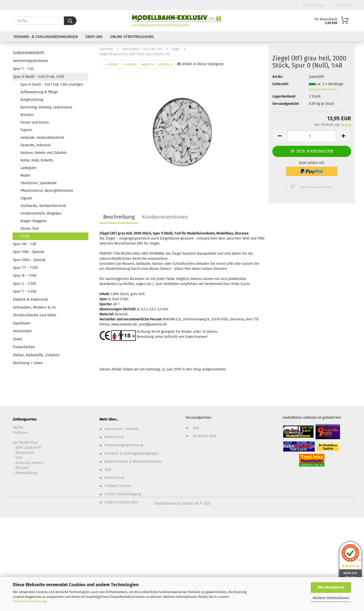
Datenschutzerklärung (30, 601)
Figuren (26, 130)
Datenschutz (114, 478)
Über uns (94, 37)
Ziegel (25, 236)
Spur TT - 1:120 (25, 268)
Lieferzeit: (280, 84)
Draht (18, 339)
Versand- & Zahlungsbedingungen (46, 37)
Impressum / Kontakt (122, 429)
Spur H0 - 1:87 (25, 244)
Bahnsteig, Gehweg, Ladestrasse (46, 107)
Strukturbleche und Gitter (35, 315)
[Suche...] (70, 21)
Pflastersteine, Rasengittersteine (47, 191)
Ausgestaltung (32, 100)
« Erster (112, 64)
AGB (108, 470)
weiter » (148, 64)
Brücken (27, 115)
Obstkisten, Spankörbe (39, 183)
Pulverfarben (24, 347)
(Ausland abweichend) (323, 89)
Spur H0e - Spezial (29, 252)
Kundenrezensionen (165, 217)
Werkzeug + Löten (28, 363)
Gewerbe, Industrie (36, 145)
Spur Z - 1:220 (24, 284)
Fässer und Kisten (35, 122)
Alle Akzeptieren (331, 587)
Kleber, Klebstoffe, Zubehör (36, 355)
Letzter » (166, 64)
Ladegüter (29, 168)
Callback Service (118, 486)
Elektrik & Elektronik (30, 299)
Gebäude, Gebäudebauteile (42, 138)
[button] (280, 136)
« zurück (130, 64)
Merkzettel (342, 5)
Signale (26, 198)
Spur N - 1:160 (25, 275)
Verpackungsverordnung (124, 445)
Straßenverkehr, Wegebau (41, 213)
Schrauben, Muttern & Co (34, 307)
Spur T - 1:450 (25, 291)
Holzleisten (22, 331)
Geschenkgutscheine (30, 61)
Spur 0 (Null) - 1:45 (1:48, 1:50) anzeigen (52, 85)
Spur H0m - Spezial (29, 260)
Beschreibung (119, 217)
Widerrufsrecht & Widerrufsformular (133, 462)
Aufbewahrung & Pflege (39, 92)
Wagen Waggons (34, 221)
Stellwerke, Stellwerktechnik (43, 206)
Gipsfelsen (22, 323)
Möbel (25, 175)
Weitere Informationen (331, 598)
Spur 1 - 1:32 (23, 69)
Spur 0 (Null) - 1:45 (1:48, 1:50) (38, 77)
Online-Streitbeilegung (132, 37)
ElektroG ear (114, 437)
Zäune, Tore (30, 229)
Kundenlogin (314, 5)
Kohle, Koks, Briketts (37, 160)
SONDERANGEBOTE (29, 53)
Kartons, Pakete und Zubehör (44, 153)
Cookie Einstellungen (121, 502)
